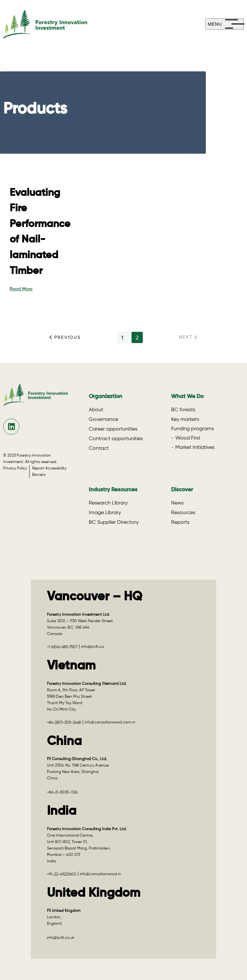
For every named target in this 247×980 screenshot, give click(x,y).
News (177, 503)
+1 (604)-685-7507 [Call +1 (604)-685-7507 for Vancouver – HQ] (62, 647)
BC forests (183, 410)
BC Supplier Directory (114, 522)
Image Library (105, 513)
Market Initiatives (195, 448)
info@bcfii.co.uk (61, 938)
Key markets (185, 420)
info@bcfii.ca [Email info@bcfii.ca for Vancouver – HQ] (92, 647)
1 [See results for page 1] (123, 338)
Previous (65, 338)
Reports (180, 522)
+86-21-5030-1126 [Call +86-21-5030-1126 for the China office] (62, 793)
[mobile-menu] (224, 24)
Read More (21, 289)
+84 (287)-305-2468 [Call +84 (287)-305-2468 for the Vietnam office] (64, 723)
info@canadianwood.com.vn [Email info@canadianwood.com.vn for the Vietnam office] (110, 722)
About (96, 410)
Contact (99, 449)
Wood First (188, 438)
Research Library (108, 503)
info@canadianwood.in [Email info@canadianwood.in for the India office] (100, 874)
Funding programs (192, 429)
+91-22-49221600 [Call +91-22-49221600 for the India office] (62, 875)
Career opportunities (113, 429)
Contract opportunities (116, 439)
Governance (103, 420)
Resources (183, 513)
